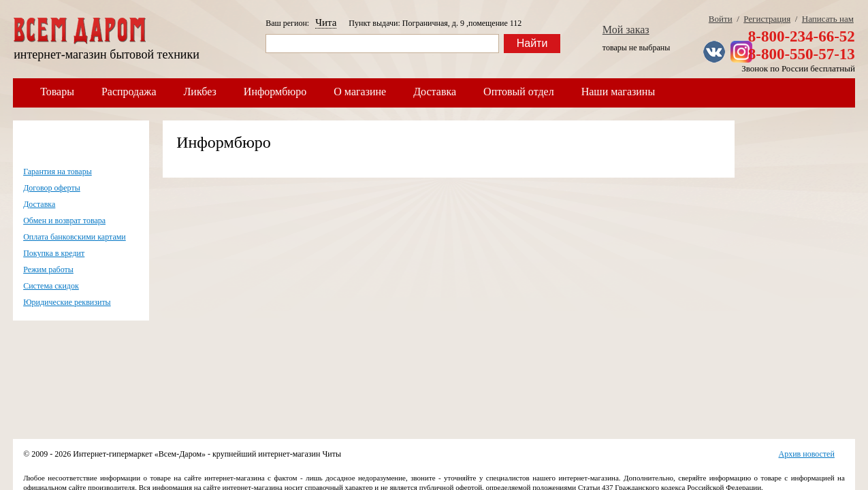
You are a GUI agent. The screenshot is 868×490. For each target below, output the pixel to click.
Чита (326, 22)
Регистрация (767, 19)
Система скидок (51, 286)
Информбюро (275, 92)
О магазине (360, 92)
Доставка (435, 92)
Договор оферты (52, 188)
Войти (721, 19)
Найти (532, 43)
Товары (57, 92)
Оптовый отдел (519, 92)
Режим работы (48, 269)
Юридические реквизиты (67, 302)
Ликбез (200, 92)
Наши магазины (618, 92)
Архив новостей (806, 454)
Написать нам (828, 19)
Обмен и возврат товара (64, 220)
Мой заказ (626, 30)
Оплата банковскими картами (75, 237)
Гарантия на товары (58, 171)
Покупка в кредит (54, 253)
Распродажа (129, 92)
